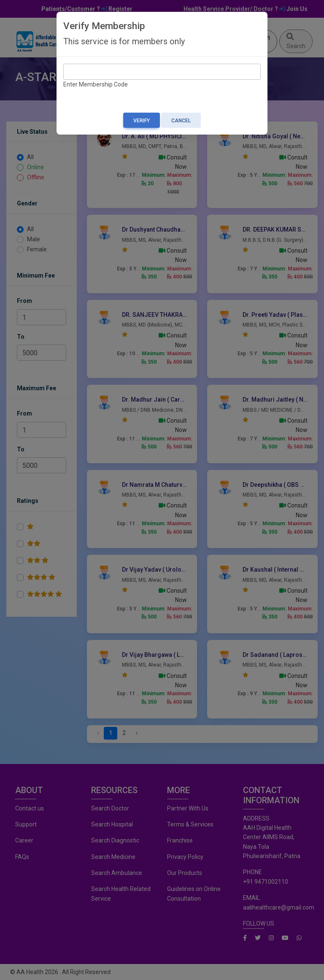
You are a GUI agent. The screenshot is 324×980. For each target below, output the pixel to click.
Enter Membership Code (96, 84)
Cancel (181, 121)
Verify (142, 121)
